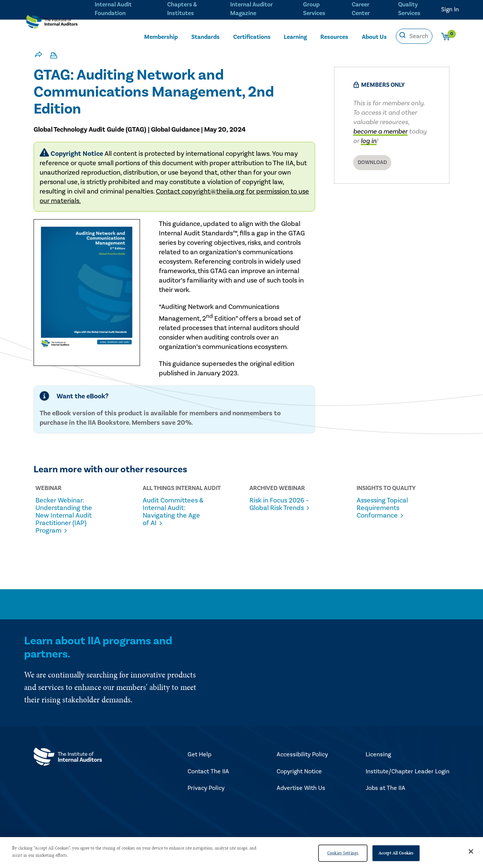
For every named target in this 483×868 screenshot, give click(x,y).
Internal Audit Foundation (113, 8)
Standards (205, 37)
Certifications (252, 37)
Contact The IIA (208, 772)
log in (369, 141)
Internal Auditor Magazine (250, 8)
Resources (334, 37)
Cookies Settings (343, 853)
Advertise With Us (301, 788)
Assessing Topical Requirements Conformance (385, 508)
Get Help (199, 755)
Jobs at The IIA (385, 788)
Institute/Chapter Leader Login (408, 772)
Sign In (450, 9)
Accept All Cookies (396, 853)
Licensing (378, 755)
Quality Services (410, 8)
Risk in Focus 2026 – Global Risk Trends (280, 508)
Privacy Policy (206, 788)
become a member (380, 131)
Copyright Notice (299, 772)
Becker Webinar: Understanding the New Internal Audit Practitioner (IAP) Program (65, 516)
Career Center (360, 8)
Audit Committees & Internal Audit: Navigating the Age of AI (174, 512)
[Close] (471, 851)
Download (372, 163)
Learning (295, 37)
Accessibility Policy (302, 755)
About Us (374, 37)
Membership (161, 37)
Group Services (313, 8)
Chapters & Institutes (182, 8)
